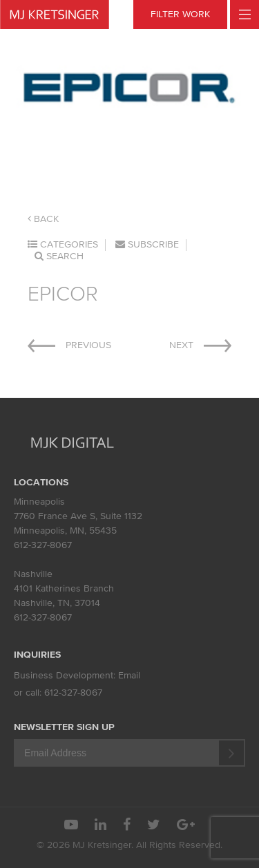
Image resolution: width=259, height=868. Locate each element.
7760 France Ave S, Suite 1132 (78, 516)
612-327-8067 (43, 545)
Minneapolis (39, 502)
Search (59, 256)
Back (43, 219)
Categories (63, 244)
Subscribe (147, 244)
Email (129, 675)
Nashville (33, 574)
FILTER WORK (180, 14)
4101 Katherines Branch (64, 588)
